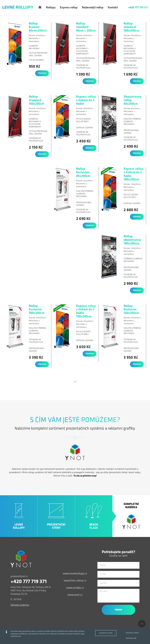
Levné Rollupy (18, 8)
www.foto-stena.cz (75, 581)
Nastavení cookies (132, 633)
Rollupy (51, 8)
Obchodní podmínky (20, 605)
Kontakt (113, 8)
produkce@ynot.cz (19, 576)
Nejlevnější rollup (93, 8)
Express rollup (69, 8)
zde (19, 636)
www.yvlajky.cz (75, 588)
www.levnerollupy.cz (75, 574)
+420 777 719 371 (138, 8)
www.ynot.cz (75, 595)
